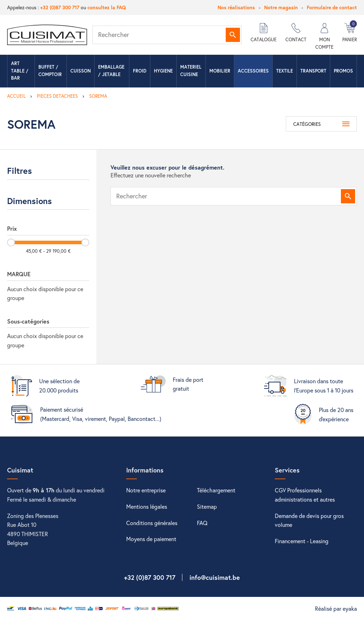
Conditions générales (152, 523)
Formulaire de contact (332, 7)
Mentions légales (147, 506)
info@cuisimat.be (215, 577)
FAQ (202, 523)
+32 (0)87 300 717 (60, 7)
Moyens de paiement (151, 539)
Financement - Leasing (302, 541)
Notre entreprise (146, 490)
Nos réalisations (236, 7)
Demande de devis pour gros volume (309, 520)
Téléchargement (216, 490)
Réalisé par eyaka (336, 608)
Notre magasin (281, 7)
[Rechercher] (167, 35)
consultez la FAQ (107, 7)
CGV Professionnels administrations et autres (305, 495)
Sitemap (207, 506)
